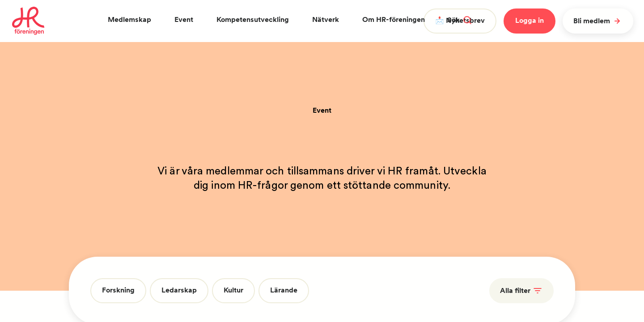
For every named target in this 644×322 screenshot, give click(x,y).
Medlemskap (129, 19)
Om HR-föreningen (394, 19)
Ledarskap (179, 290)
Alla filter (521, 291)
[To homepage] (28, 21)
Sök (459, 20)
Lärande (284, 290)
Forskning (118, 290)
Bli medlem (598, 21)
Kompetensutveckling (253, 19)
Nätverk (326, 19)
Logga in (530, 20)
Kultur (233, 290)
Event (184, 19)
